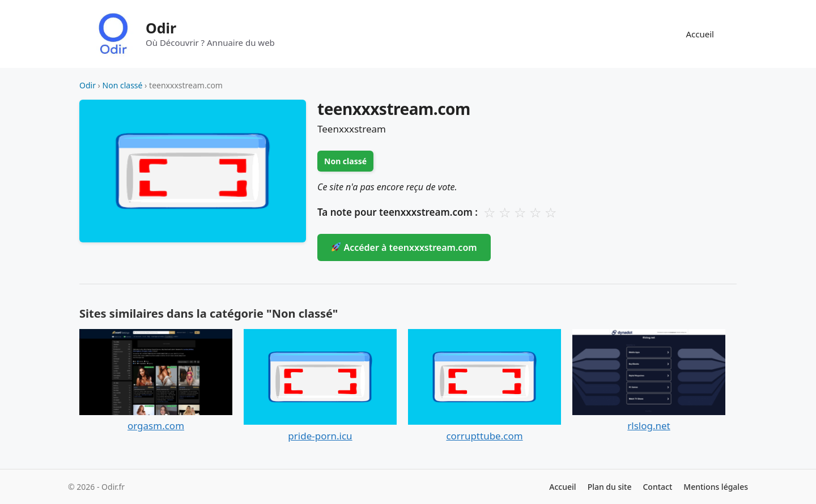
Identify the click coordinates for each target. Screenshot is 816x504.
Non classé (123, 85)
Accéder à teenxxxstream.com (404, 247)
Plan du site (610, 487)
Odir (161, 28)
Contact (657, 487)
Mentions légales (716, 487)
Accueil (700, 34)
